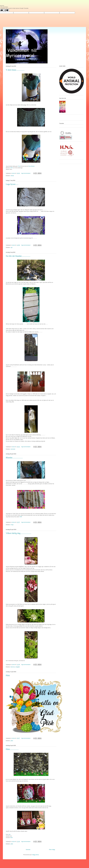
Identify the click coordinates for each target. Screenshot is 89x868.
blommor (13, 667)
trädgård (18, 667)
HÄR (11, 168)
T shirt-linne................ (15, 70)
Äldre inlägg (52, 850)
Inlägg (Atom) (35, 855)
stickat (12, 176)
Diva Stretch (31, 166)
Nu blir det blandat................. (18, 256)
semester (13, 449)
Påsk (8, 675)
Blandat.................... (14, 458)
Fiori (19, 166)
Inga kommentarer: (26, 173)
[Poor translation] (6, 10)
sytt (11, 247)
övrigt (12, 525)
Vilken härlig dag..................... (19, 533)
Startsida (28, 850)
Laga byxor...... (12, 184)
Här (10, 834)
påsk (12, 741)
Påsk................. (12, 749)
